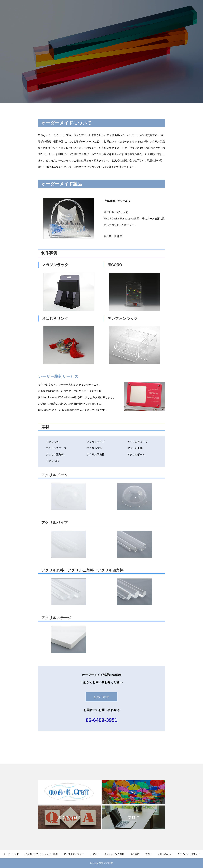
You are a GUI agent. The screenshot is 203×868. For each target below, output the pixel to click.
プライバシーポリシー (189, 854)
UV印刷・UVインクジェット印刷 (96, 8)
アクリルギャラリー (128, 8)
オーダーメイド (66, 8)
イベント (94, 854)
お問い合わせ (190, 8)
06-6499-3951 (101, 720)
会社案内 (174, 8)
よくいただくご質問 (153, 8)
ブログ (149, 854)
